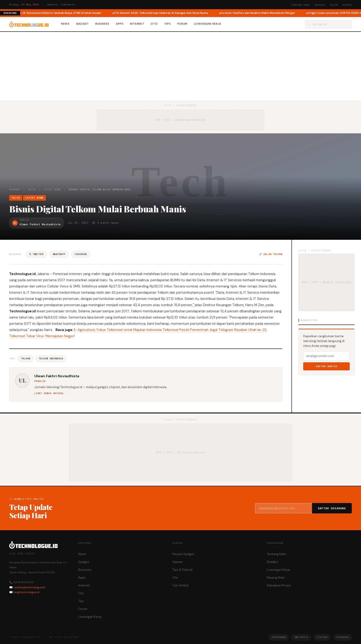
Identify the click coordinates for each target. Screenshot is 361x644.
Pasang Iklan (276, 578)
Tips (167, 24)
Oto (154, 24)
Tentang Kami (300, 5)
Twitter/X (301, 637)
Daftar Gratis (327, 366)
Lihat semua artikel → (51, 393)
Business (102, 24)
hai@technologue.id (26, 592)
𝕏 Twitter (36, 254)
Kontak (347, 5)
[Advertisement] (180, 66)
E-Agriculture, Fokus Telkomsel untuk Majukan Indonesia (118, 330)
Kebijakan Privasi (279, 585)
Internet (137, 24)
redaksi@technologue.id (29, 587)
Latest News (52, 189)
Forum (182, 24)
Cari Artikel (180, 585)
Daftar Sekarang (332, 508)
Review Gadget (183, 554)
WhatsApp (59, 254)
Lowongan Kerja (208, 24)
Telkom (26, 359)
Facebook (81, 254)
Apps (120, 24)
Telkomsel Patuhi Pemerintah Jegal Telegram (198, 330)
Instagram (278, 637)
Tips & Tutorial (182, 570)
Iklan (334, 5)
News (65, 24)
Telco (32, 189)
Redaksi (320, 5)
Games (178, 562)
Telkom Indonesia (51, 359)
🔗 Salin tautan (271, 254)
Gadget (82, 24)
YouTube (322, 637)
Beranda (15, 189)
